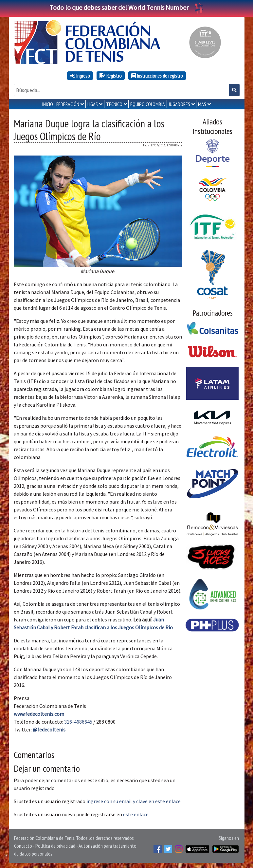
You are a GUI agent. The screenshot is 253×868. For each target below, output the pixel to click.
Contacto (23, 846)
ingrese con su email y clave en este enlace (134, 801)
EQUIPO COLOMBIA (148, 104)
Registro (111, 76)
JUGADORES (179, 104)
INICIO (48, 104)
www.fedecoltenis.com (39, 714)
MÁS (202, 104)
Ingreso (80, 76)
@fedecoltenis (49, 729)
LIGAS (93, 104)
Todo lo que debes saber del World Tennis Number (127, 7)
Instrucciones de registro (157, 76)
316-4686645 (78, 722)
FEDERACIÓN (68, 104)
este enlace (136, 814)
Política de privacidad (55, 846)
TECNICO (114, 104)
